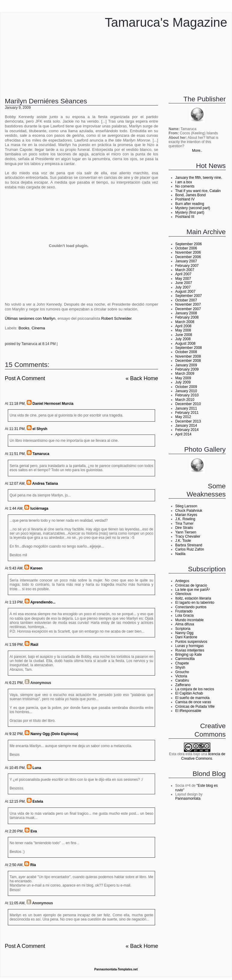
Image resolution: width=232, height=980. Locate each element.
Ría (33, 865)
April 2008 (183, 326)
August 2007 (185, 292)
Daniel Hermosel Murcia (53, 404)
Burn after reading (190, 204)
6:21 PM (16, 683)
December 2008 (188, 361)
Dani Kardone (186, 637)
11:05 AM (17, 903)
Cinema (38, 328)
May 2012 (183, 417)
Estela (38, 801)
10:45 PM (17, 768)
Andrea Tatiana (45, 484)
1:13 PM (16, 602)
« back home (142, 378)
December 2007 (188, 309)
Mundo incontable (189, 620)
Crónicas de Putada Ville (195, 707)
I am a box (184, 182)
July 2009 (183, 382)
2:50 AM (16, 865)
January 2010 (186, 391)
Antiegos (182, 581)
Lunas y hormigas (189, 646)
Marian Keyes (186, 515)
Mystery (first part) (190, 212)
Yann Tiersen (186, 532)
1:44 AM (16, 508)
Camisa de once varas (193, 702)
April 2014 (183, 434)
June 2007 (184, 283)
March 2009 (185, 374)
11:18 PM (17, 404)
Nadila (180, 554)
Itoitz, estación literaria (193, 598)
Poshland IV (185, 199)
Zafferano (183, 685)
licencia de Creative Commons (203, 756)
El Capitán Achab (189, 693)
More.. (197, 151)
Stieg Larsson (186, 506)
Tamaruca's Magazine (166, 22)
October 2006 (186, 248)
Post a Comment (25, 378)
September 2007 (189, 296)
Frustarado (184, 611)
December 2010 (188, 404)
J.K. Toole (183, 541)
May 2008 (183, 330)
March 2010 (185, 400)
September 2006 (189, 244)
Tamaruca (41, 454)
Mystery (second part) (193, 208)
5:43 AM (16, 568)
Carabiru (182, 680)
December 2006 (188, 257)
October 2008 (186, 352)
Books (24, 328)
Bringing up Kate (189, 655)
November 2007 (188, 304)
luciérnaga (39, 508)
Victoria (181, 676)
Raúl (34, 645)
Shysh (180, 667)
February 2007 (187, 266)
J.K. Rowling (185, 519)
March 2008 (185, 322)
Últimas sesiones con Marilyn (30, 318)
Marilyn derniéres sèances (46, 101)
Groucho (182, 672)
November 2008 (188, 356)
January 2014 (186, 426)
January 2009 (186, 365)
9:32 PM (16, 734)
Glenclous (183, 594)
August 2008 (185, 343)
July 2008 (183, 339)
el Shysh (40, 429)
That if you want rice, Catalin (198, 191)
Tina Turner (184, 524)
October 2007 (186, 300)
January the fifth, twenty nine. (199, 178)
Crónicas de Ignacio (191, 585)
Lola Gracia (184, 615)
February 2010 (187, 395)
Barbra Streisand (189, 545)
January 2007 (186, 261)
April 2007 (183, 274)
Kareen (37, 568)
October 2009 (186, 387)
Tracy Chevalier (188, 536)
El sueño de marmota (192, 698)
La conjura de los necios (195, 689)
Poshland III (185, 217)
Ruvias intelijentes (190, 650)
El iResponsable (188, 711)
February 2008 (187, 317)
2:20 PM (16, 831)
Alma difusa (185, 624)
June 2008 (184, 335)
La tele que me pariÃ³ (192, 590)
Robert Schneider (116, 318)
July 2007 (183, 287)
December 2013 (188, 421)
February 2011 (187, 413)
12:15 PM (17, 801)
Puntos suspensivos (191, 642)
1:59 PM (16, 645)
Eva (34, 831)
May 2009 (183, 378)
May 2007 (183, 279)
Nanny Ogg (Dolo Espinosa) (54, 734)
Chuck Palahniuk (189, 511)
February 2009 (187, 369)
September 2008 (189, 348)
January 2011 (186, 408)
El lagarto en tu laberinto (195, 603)
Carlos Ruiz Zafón (190, 549)
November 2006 (188, 252)
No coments (185, 186)
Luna (37, 768)
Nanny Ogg (184, 633)
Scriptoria (183, 629)
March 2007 (185, 270)
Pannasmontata (188, 798)
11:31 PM (17, 429)
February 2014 (187, 430)
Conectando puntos (191, 607)
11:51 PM (17, 454)
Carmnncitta (185, 659)
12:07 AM (17, 484)
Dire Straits (184, 528)
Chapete (182, 663)
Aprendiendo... (43, 602)
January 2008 (186, 313)
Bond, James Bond (190, 195)
